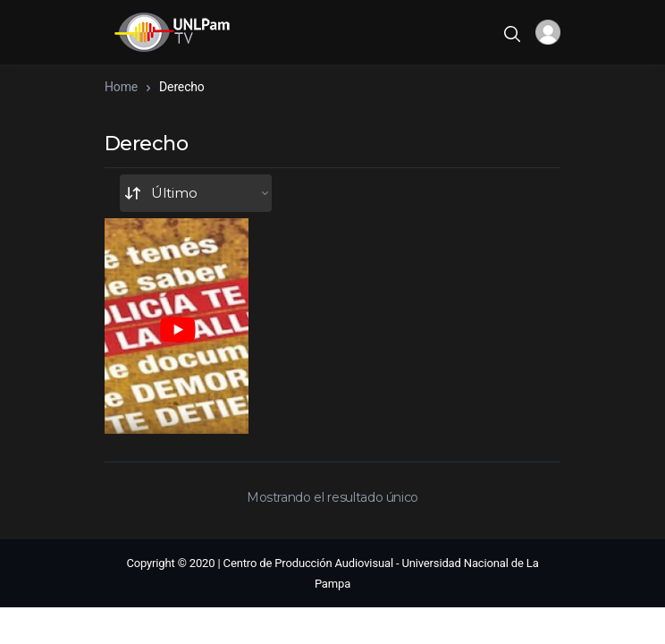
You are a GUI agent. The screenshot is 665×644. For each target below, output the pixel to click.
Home (121, 87)
